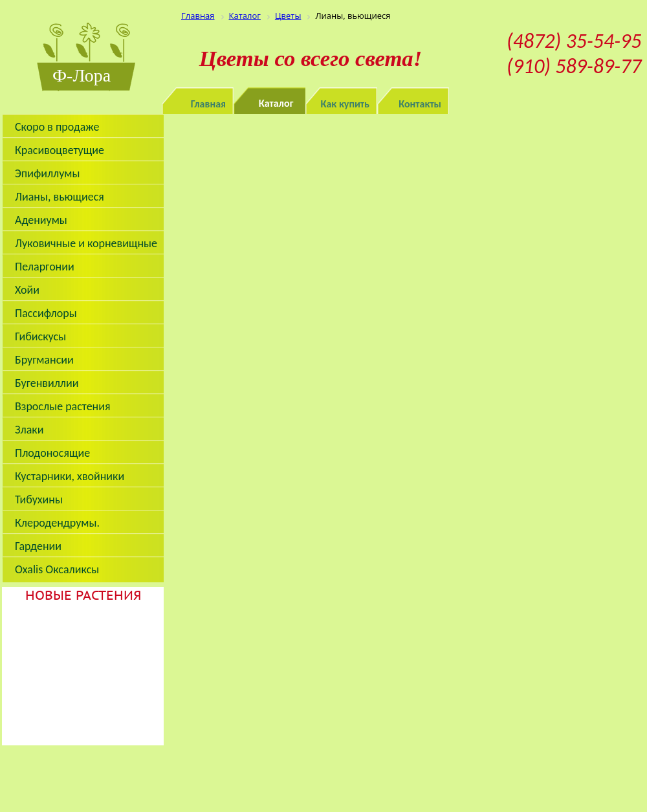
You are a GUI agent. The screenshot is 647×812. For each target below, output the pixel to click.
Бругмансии (44, 360)
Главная (208, 104)
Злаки (29, 430)
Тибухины (39, 499)
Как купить (345, 104)
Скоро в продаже (57, 127)
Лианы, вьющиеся (60, 197)
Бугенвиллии (47, 383)
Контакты (420, 104)
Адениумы (41, 220)
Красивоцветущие (60, 150)
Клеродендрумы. (57, 523)
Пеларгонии (45, 267)
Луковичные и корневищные (86, 243)
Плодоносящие (52, 453)
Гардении (38, 546)
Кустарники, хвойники (70, 476)
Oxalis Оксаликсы (57, 569)
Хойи (27, 290)
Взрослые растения (63, 406)
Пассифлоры (46, 313)
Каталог (276, 103)
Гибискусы (40, 336)
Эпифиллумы (48, 173)
